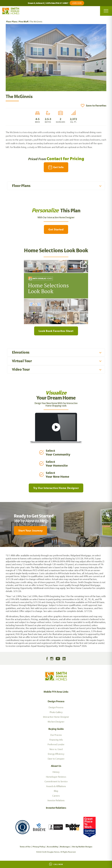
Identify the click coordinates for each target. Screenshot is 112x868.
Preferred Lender (56, 744)
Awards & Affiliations (56, 786)
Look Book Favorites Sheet (56, 331)
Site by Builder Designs (82, 847)
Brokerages (65, 847)
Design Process (56, 701)
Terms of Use (25, 847)
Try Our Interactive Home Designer (56, 488)
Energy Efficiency (56, 754)
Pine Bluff (24, 22)
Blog (56, 791)
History (56, 772)
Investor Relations (56, 800)
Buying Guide (56, 729)
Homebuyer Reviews (56, 777)
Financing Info (56, 740)
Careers (56, 796)
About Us (56, 766)
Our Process (56, 735)
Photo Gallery (56, 712)
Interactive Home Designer (56, 717)
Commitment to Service (56, 781)
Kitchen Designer (56, 722)
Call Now (56, 864)
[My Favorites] (1, 549)
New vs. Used (56, 749)
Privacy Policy (39, 847)
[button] (94, 106)
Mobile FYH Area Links (56, 692)
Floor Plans (12, 22)
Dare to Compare (56, 759)
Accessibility (52, 847)
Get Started (56, 229)
